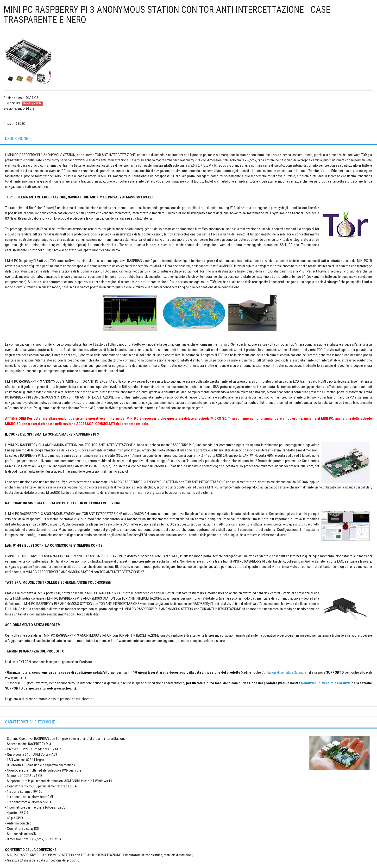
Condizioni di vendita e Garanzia (284, 672)
